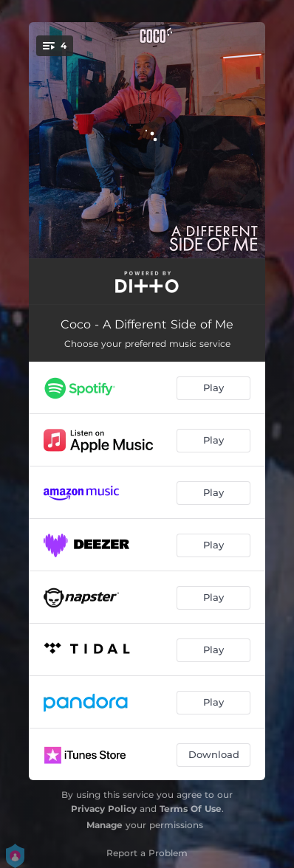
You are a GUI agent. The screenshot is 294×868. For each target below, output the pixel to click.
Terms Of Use (191, 809)
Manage (105, 825)
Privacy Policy (104, 809)
